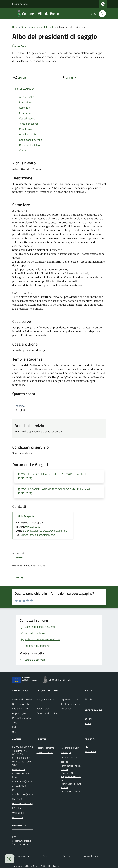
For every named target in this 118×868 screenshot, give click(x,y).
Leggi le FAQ (67, 773)
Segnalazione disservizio (71, 778)
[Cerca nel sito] (101, 14)
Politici (15, 727)
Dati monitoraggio (21, 856)
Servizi (25, 27)
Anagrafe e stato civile (43, 27)
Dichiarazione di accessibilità (71, 759)
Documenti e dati (20, 704)
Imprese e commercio (71, 699)
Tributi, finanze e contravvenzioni (71, 706)
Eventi (88, 723)
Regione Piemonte (20, 4)
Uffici (15, 732)
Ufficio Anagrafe (25, 516)
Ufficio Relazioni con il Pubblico (22, 806)
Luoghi (88, 719)
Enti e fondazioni (20, 709)
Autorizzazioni (43, 709)
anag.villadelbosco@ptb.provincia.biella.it (45, 531)
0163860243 (19, 769)
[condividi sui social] (20, 78)
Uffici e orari (18, 813)
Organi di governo (21, 713)
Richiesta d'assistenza (71, 793)
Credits (66, 856)
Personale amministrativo (22, 720)
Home (15, 27)
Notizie (88, 699)
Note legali (66, 752)
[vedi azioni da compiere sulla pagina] (69, 78)
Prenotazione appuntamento (71, 786)
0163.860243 (33, 527)
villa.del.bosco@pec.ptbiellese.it (38, 535)
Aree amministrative (22, 699)
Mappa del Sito (91, 856)
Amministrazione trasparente (71, 768)
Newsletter (91, 751)
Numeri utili (18, 817)
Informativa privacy (70, 748)
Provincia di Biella (45, 752)
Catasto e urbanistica (47, 713)
